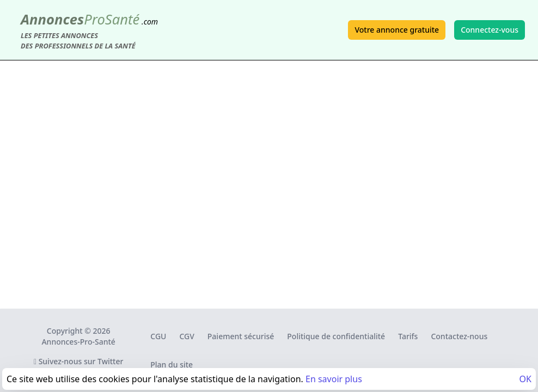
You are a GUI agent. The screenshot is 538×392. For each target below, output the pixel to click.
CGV (187, 336)
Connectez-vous (490, 30)
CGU (158, 336)
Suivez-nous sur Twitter (79, 361)
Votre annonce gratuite (397, 30)
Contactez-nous (459, 336)
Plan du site (172, 365)
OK (525, 379)
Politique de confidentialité (336, 336)
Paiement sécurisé (241, 336)
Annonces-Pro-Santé (78, 342)
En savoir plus (334, 379)
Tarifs (408, 336)
